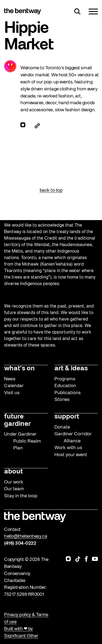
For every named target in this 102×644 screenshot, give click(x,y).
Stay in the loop (21, 496)
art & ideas (71, 369)
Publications (68, 393)
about (13, 472)
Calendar (14, 386)
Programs (65, 379)
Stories (62, 400)
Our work (14, 482)
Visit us (12, 393)
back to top (51, 190)
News (10, 379)
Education (65, 386)
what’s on (19, 369)
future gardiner (17, 421)
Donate (62, 427)
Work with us (68, 448)
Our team (14, 489)
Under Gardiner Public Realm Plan (23, 441)
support (67, 417)
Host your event (71, 455)
